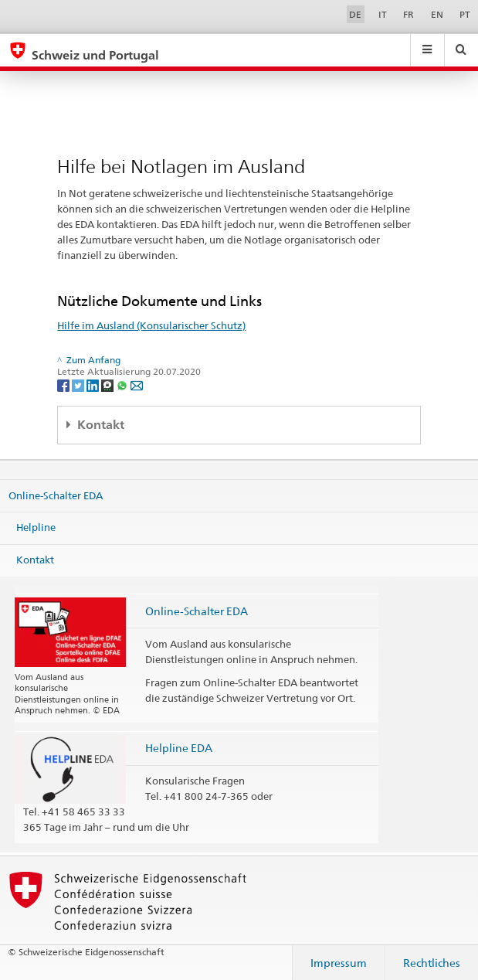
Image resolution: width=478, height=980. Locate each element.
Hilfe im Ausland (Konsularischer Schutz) (151, 325)
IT (383, 14)
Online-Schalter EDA (56, 495)
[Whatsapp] (123, 385)
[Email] (137, 385)
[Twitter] (79, 385)
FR (409, 14)
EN (437, 14)
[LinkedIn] (94, 385)
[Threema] (108, 385)
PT (465, 14)
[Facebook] (64, 385)
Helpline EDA (179, 748)
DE (355, 14)
